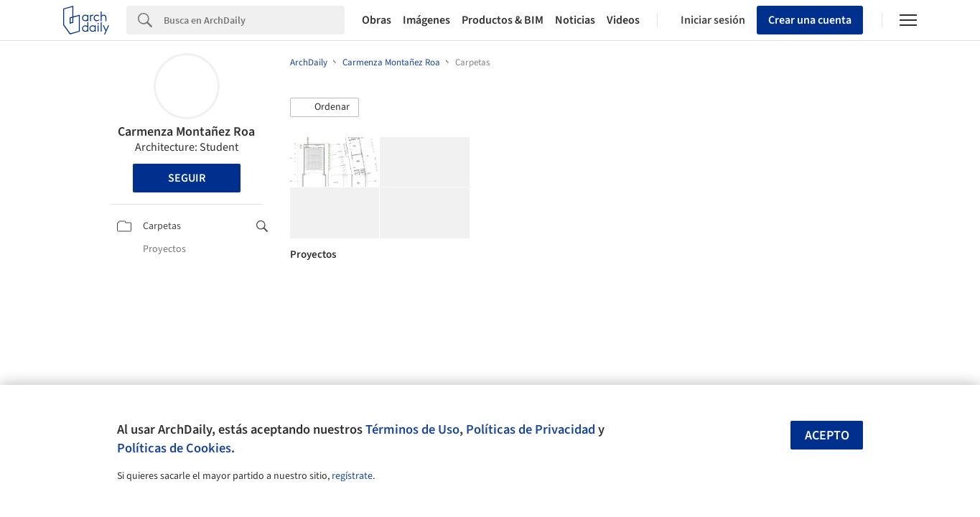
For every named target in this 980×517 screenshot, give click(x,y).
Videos (623, 20)
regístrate (352, 476)
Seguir (187, 178)
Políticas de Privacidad (531, 429)
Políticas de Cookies (174, 448)
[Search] (254, 20)
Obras (377, 20)
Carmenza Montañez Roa (186, 132)
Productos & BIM (503, 20)
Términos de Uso (412, 429)
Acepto (827, 436)
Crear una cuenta (810, 20)
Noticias (575, 20)
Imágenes (426, 20)
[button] (325, 108)
